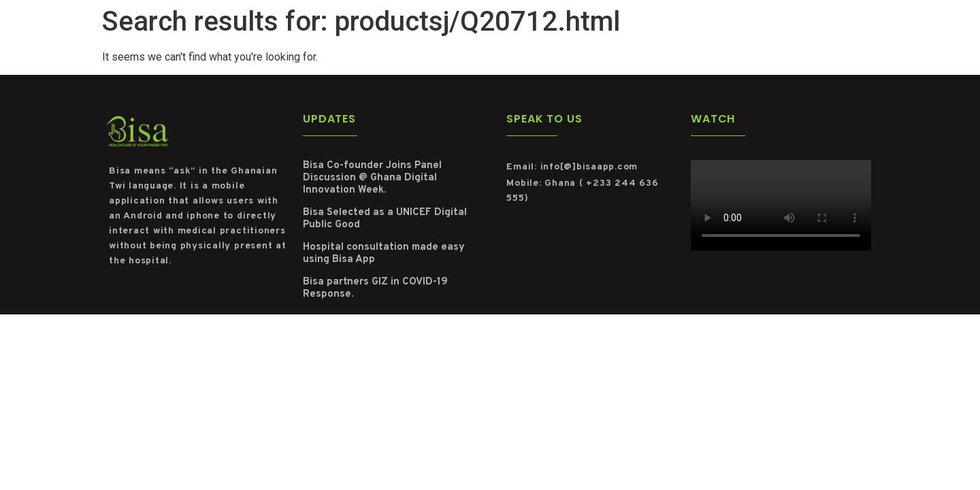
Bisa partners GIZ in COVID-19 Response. (375, 288)
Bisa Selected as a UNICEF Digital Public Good (385, 219)
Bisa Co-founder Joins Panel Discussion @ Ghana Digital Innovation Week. (372, 178)
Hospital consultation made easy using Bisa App (384, 254)
